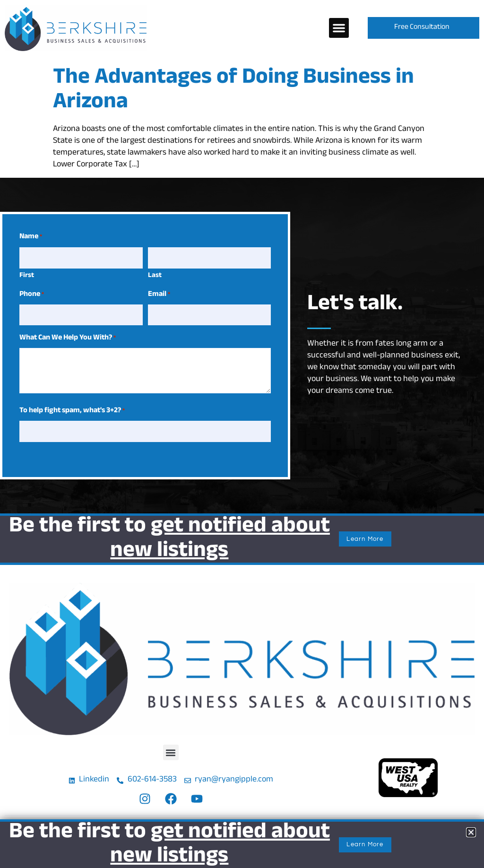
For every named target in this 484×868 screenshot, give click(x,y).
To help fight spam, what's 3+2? (72, 408)
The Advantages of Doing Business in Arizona (233, 91)
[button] (339, 28)
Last (155, 274)
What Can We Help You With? (68, 335)
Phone (32, 293)
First (27, 274)
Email (159, 293)
